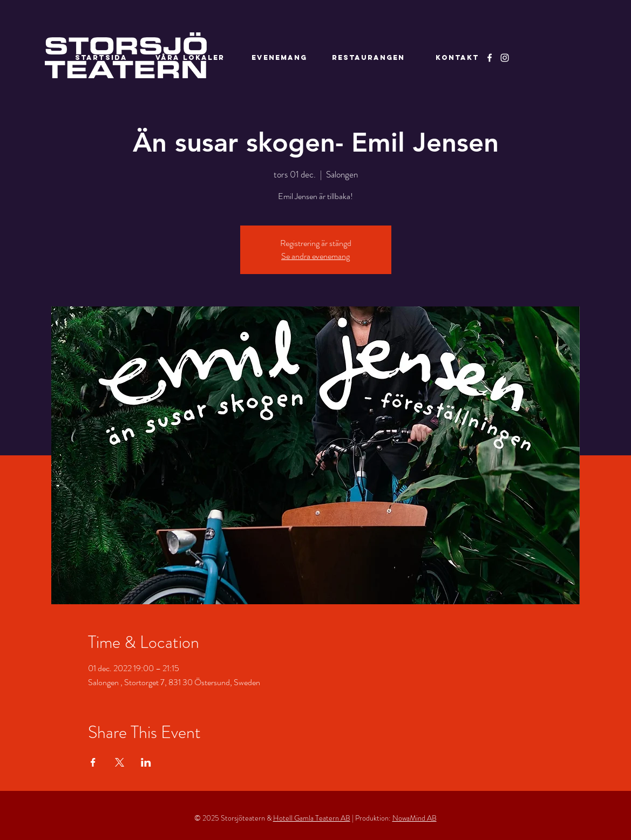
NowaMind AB (415, 818)
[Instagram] (505, 58)
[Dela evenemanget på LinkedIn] (146, 762)
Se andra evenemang (315, 256)
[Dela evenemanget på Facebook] (93, 762)
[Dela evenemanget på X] (120, 762)
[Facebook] (490, 58)
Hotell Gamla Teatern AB (312, 818)
